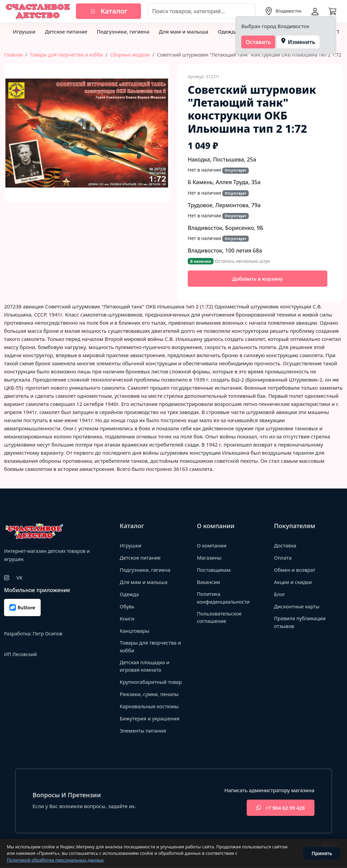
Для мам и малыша (184, 31)
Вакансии (209, 582)
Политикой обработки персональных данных (55, 860)
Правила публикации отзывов (300, 622)
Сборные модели (130, 55)
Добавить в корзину (258, 279)
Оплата (283, 558)
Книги (127, 619)
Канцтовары (135, 631)
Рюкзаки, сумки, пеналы (150, 694)
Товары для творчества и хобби (66, 55)
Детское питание (66, 31)
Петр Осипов (47, 634)
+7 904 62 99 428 (280, 808)
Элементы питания (143, 731)
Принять (322, 853)
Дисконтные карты (297, 607)
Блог (280, 594)
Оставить (258, 42)
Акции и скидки (293, 582)
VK (19, 578)
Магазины (209, 558)
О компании (212, 546)
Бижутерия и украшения (150, 719)
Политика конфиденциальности (224, 598)
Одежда (228, 31)
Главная (13, 55)
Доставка (285, 546)
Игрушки (24, 31)
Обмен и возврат (295, 570)
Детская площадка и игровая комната (145, 666)
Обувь (127, 607)
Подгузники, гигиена (123, 31)
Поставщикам (214, 570)
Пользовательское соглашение (220, 618)
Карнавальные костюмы (150, 707)
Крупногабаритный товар (151, 682)
